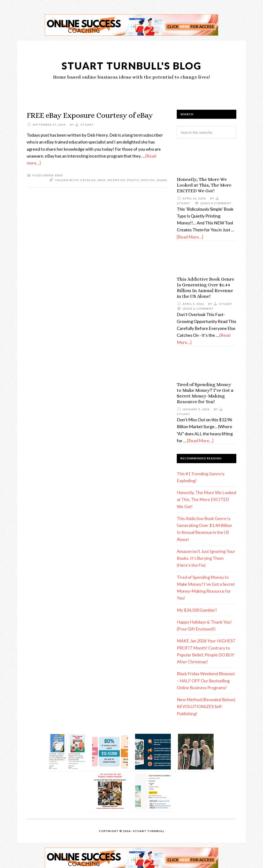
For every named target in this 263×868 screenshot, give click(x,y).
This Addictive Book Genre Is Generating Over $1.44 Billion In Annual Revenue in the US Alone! (205, 288)
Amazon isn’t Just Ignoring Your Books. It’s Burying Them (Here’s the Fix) (206, 558)
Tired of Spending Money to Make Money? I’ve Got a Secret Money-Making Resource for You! (205, 393)
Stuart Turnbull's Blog (132, 65)
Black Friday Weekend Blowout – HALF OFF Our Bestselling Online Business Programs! (206, 681)
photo (133, 190)
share (162, 190)
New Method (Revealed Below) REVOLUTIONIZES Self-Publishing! (206, 707)
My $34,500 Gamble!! (197, 610)
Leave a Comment (216, 203)
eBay (59, 186)
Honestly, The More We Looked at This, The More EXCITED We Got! (204, 185)
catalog (88, 190)
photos (148, 190)
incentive (116, 190)
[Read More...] (190, 237)
